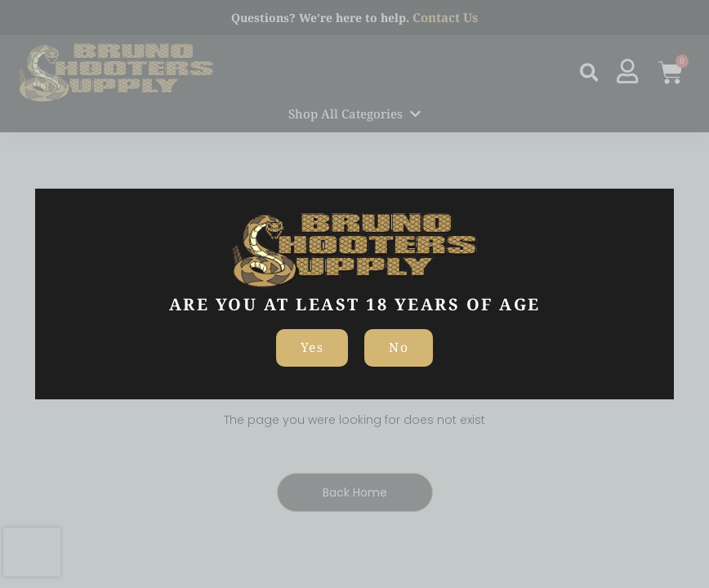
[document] (354, 294)
